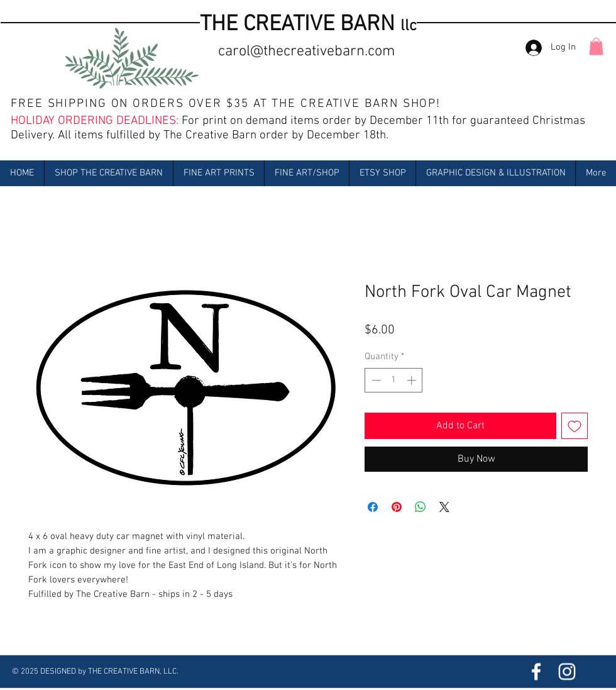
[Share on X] (444, 507)
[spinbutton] (394, 380)
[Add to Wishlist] (575, 426)
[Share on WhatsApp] (421, 507)
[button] (596, 46)
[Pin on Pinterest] (397, 507)
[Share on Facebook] (373, 507)
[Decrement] (375, 380)
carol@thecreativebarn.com (306, 52)
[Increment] (413, 380)
